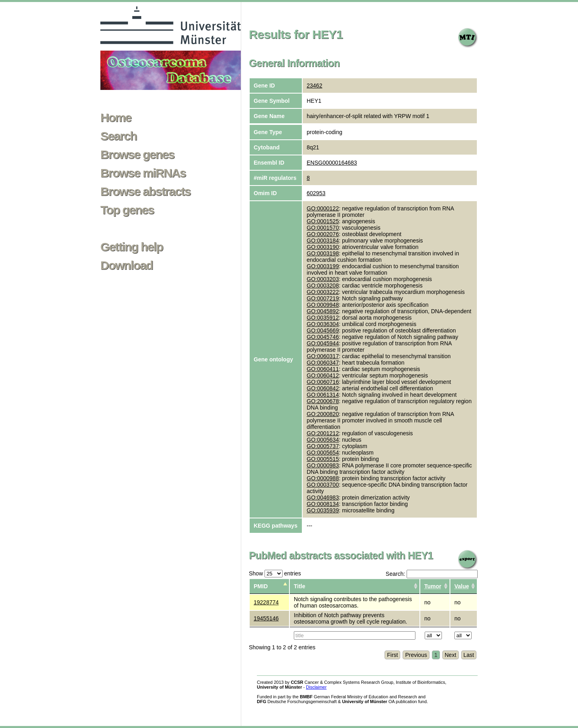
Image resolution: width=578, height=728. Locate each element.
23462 (314, 86)
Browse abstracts (146, 192)
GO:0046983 (323, 498)
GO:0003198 (323, 253)
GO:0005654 (323, 453)
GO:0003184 (323, 241)
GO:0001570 (323, 228)
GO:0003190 (323, 247)
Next (451, 655)
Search (118, 136)
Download (127, 265)
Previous (416, 655)
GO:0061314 (323, 395)
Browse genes (137, 155)
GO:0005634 (323, 440)
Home (116, 118)
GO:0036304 (323, 324)
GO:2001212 (323, 433)
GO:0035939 (323, 510)
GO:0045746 (323, 337)
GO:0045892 (323, 311)
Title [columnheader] (300, 586)
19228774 (266, 602)
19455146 (266, 618)
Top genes (127, 210)
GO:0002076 (323, 234)
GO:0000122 (323, 208)
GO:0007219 (323, 298)
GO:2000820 (323, 414)
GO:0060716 (323, 382)
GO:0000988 (323, 478)
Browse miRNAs (143, 173)
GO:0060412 (323, 375)
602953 (316, 193)
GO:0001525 (323, 221)
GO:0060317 (323, 356)
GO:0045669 (323, 330)
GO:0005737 (323, 446)
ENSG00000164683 (332, 163)
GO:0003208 (323, 285)
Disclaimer (316, 687)
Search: (432, 574)
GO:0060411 (323, 369)
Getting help (132, 247)
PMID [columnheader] (261, 586)
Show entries (275, 573)
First (392, 655)
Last (469, 655)
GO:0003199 (323, 266)
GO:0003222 (323, 292)
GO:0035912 (323, 318)
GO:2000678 (323, 401)
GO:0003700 (323, 485)
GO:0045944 (323, 343)
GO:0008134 (323, 504)
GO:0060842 (323, 388)
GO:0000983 (323, 465)
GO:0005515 (323, 459)
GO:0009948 (323, 305)
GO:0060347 (323, 363)
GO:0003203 (323, 279)
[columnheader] (435, 586)
